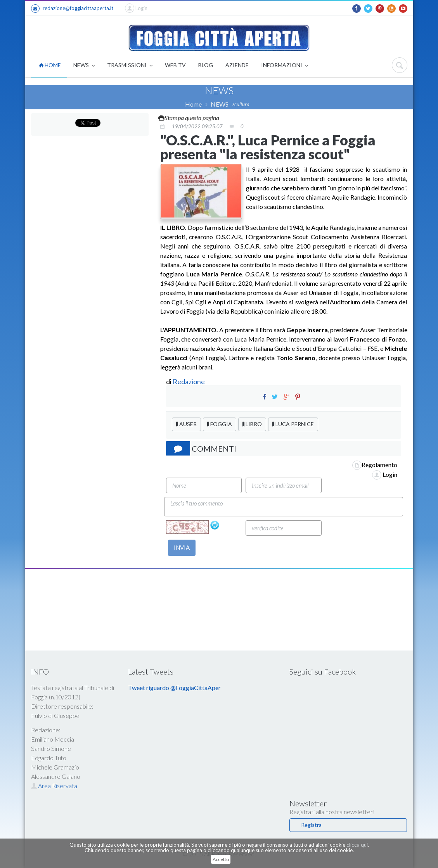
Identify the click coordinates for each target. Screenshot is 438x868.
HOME (50, 65)
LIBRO (252, 424)
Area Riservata (54, 786)
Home (193, 104)
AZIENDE (237, 65)
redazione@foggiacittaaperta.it (72, 9)
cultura (242, 104)
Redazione (189, 381)
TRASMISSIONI (130, 66)
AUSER (186, 424)
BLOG (206, 65)
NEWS (84, 66)
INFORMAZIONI (285, 66)
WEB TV (175, 65)
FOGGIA (220, 424)
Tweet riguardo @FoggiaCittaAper (174, 688)
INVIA (182, 547)
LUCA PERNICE (293, 424)
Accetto (221, 859)
